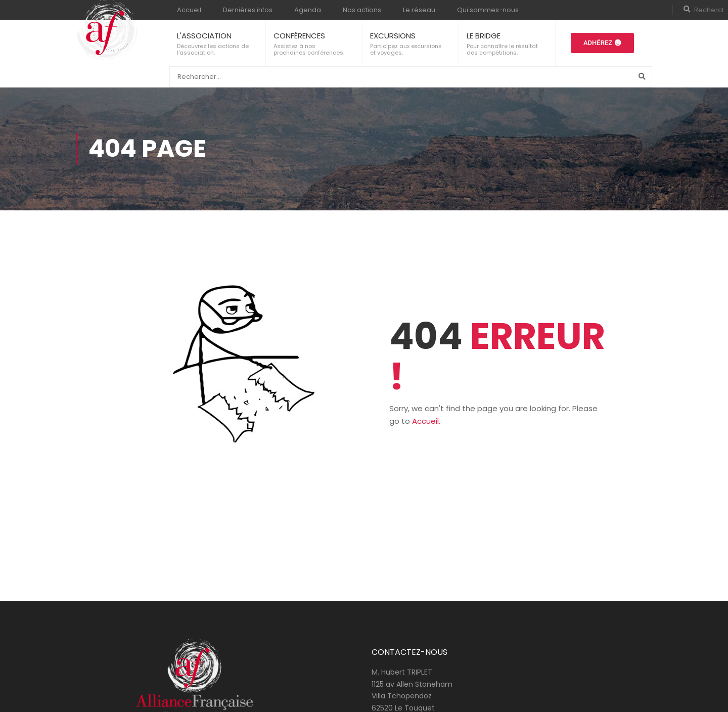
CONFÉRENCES (299, 36)
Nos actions (362, 10)
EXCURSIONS (393, 36)
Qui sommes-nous (488, 10)
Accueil (189, 10)
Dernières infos (248, 10)
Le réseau (419, 10)
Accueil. (426, 421)
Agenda (308, 10)
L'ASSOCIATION (204, 36)
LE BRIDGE (484, 36)
